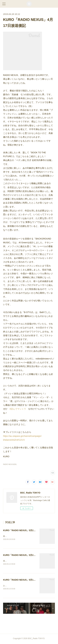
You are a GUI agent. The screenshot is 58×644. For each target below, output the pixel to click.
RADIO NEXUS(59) (10, 464)
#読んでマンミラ (18, 409)
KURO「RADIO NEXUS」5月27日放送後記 (24, 530)
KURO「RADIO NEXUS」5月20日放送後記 (24, 555)
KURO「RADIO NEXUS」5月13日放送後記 (24, 580)
